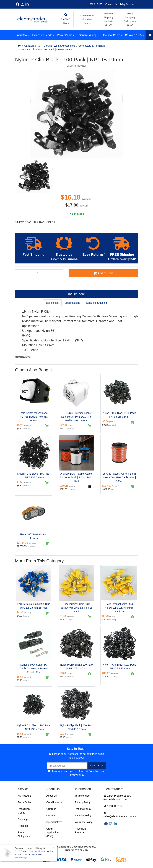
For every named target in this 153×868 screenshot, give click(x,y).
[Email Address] (67, 766)
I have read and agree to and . (77, 773)
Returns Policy (83, 809)
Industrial (22, 35)
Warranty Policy (84, 822)
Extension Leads (42, 35)
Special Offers (54, 822)
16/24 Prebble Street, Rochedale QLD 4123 (117, 798)
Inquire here (76, 294)
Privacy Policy (76, 775)
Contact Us (111, 4)
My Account (24, 796)
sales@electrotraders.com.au (120, 815)
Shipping (23, 819)
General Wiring (88, 35)
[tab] (52, 303)
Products (23, 826)
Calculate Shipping (96, 303)
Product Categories (24, 834)
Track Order (25, 802)
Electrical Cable (111, 35)
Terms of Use (82, 796)
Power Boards (65, 35)
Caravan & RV (134, 35)
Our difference (54, 802)
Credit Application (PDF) (52, 832)
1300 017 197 (95, 4)
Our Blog (51, 809)
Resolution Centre (24, 811)
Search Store (66, 19)
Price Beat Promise (81, 831)
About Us (51, 796)
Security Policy (83, 815)
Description (52, 303)
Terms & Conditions (90, 771)
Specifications (72, 303)
